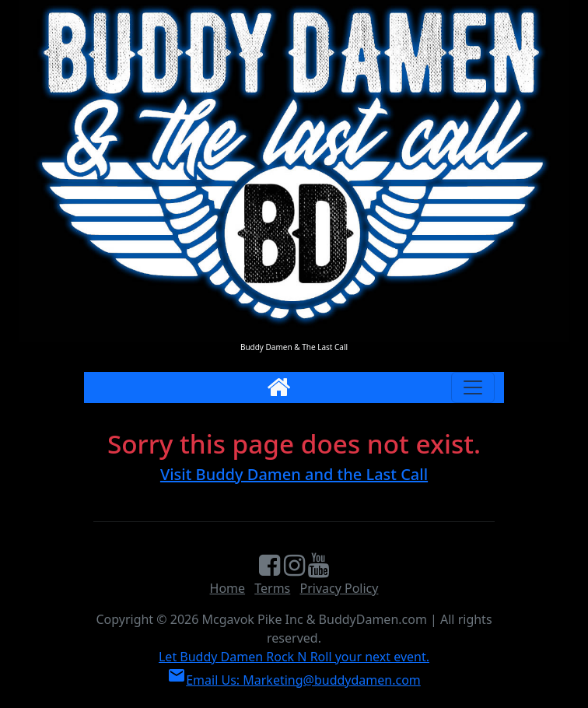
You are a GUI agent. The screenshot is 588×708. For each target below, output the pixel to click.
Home (228, 588)
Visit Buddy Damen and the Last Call (294, 474)
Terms (272, 588)
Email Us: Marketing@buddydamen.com (294, 680)
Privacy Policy (339, 588)
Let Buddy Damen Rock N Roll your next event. (294, 657)
